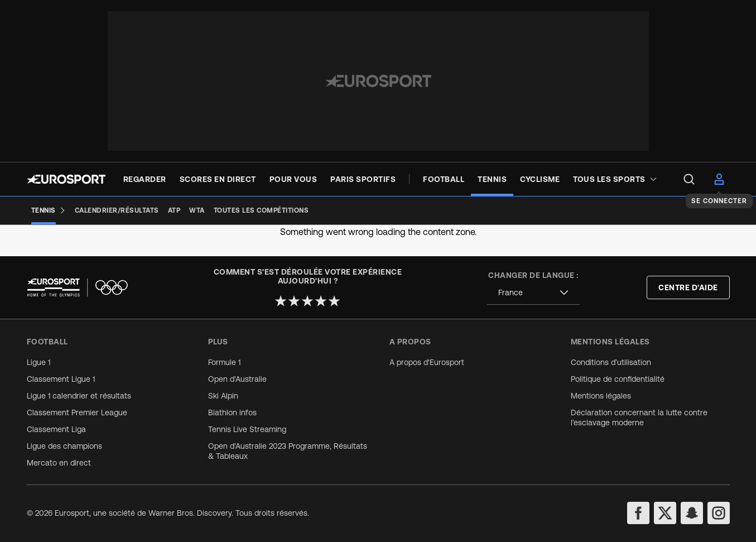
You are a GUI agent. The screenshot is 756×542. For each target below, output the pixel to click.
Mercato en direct (59, 463)
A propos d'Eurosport (427, 362)
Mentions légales (601, 396)
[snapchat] (692, 513)
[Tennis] (49, 210)
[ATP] (174, 210)
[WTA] (197, 210)
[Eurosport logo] (66, 179)
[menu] (689, 179)
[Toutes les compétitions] (261, 210)
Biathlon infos (232, 413)
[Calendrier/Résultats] (117, 210)
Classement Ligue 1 (61, 379)
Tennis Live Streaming (247, 429)
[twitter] (665, 513)
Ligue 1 (38, 362)
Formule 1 (224, 362)
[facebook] (638, 513)
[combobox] (533, 293)
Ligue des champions (64, 446)
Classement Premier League (77, 413)
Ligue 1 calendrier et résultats (79, 396)
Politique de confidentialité (618, 379)
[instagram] (719, 513)
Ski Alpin (223, 396)
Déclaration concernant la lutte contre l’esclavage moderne (639, 418)
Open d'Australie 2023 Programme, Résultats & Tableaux (288, 451)
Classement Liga (56, 429)
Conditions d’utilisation (611, 362)
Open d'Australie (237, 379)
